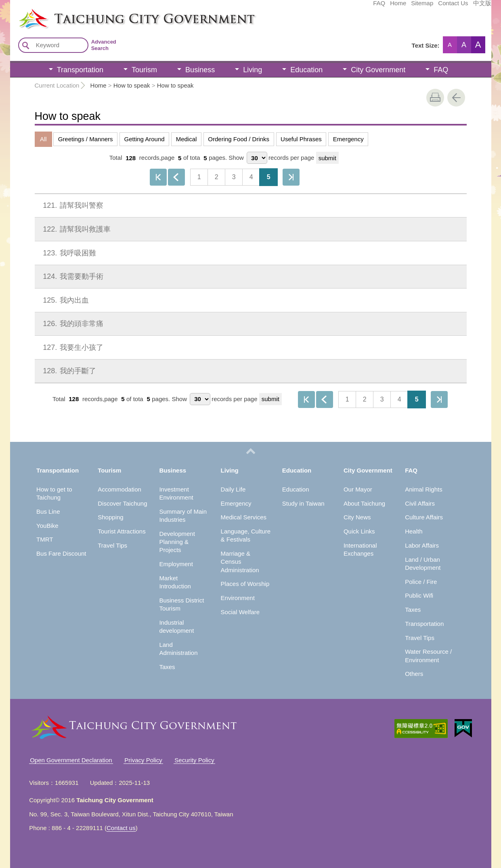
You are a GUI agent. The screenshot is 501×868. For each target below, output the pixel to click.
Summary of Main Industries (183, 516)
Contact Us (392, 7)
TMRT (45, 539)
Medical (187, 139)
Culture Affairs (424, 517)
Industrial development (176, 626)
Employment (176, 564)
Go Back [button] (456, 98)
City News (357, 517)
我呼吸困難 (68, 253)
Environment (238, 598)
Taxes (167, 667)
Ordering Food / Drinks (239, 139)
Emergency (348, 139)
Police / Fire (421, 582)
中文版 (422, 7)
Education (306, 70)
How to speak (132, 85)
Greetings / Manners (86, 139)
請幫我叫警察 (71, 205)
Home (337, 7)
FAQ (319, 7)
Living (253, 70)
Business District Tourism (181, 604)
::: (13, 11)
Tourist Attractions (122, 531)
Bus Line (48, 511)
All (43, 139)
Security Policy (194, 760)
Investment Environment (176, 493)
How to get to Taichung (54, 493)
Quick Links (359, 531)
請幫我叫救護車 (75, 229)
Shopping (110, 517)
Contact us (121, 828)
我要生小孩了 (71, 347)
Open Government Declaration (71, 760)
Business (200, 70)
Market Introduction (175, 582)
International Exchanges (360, 549)
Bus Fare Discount (61, 553)
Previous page (176, 177)
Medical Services (244, 517)
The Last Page (291, 177)
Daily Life (233, 489)
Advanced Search (104, 45)
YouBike (47, 526)
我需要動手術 (71, 276)
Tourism (144, 70)
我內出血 (64, 300)
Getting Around (145, 139)
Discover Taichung (122, 503)
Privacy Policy (143, 760)
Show (236, 158)
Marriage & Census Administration (240, 562)
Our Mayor (358, 489)
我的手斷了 (68, 371)
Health (414, 531)
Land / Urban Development (423, 564)
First (158, 177)
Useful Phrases (301, 139)
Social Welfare (240, 612)
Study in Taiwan (303, 503)
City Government (378, 70)
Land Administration (178, 649)
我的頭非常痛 (71, 324)
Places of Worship (245, 584)
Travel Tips (112, 545)
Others (414, 674)
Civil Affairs (420, 503)
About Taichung (364, 503)
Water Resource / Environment (428, 656)
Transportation (80, 70)
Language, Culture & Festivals (246, 535)
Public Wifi (419, 595)
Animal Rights (424, 489)
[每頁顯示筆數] (257, 158)
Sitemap (362, 7)
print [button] (435, 98)
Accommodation (119, 489)
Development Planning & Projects (177, 542)
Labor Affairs (422, 545)
